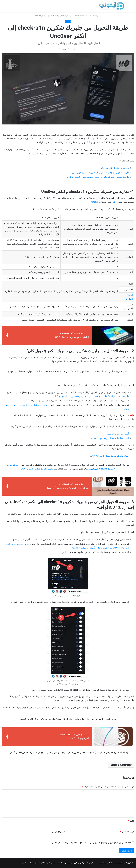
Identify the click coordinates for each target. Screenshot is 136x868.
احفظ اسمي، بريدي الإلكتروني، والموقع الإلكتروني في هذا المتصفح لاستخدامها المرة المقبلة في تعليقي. (91, 843)
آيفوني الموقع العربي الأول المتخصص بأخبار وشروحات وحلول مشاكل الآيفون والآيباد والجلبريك (58, 863)
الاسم (131, 821)
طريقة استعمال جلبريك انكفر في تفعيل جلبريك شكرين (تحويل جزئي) (98, 177)
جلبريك (89, 15)
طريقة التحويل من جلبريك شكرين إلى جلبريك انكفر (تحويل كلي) (100, 173)
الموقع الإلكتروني (59, 832)
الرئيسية (97, 15)
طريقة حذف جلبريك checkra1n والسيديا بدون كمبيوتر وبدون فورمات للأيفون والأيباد (92, 396)
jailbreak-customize (120, 765)
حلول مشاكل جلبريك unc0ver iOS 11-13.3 (110, 456)
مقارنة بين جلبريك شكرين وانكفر (114, 168)
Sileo (115, 202)
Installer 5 (95, 202)
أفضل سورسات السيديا (118, 434)
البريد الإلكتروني (127, 832)
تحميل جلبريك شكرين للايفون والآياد (37, 469)
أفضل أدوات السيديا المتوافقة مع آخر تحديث (109, 438)
